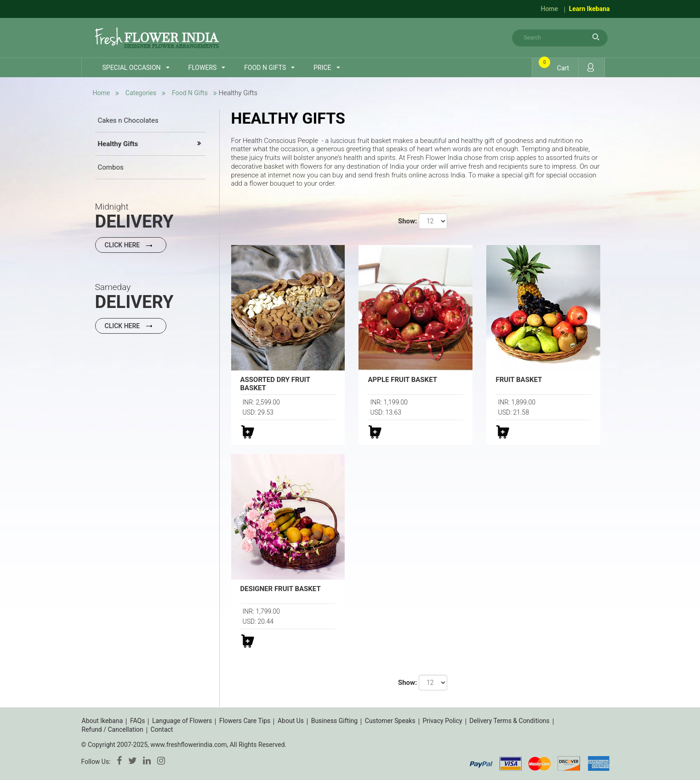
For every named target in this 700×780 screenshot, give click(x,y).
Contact (162, 729)
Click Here (131, 245)
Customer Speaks (390, 721)
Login (591, 67)
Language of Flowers (182, 721)
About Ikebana (102, 721)
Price (322, 68)
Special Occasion (132, 68)
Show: (407, 221)
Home (549, 9)
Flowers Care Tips (245, 721)
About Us (291, 721)
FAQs (138, 721)
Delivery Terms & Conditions (509, 721)
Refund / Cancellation (113, 729)
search (596, 37)
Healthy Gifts (118, 144)
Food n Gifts (265, 68)
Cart (555, 65)
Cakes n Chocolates (128, 120)
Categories (141, 93)
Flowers (203, 68)
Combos (111, 167)
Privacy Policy (442, 721)
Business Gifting (335, 721)
